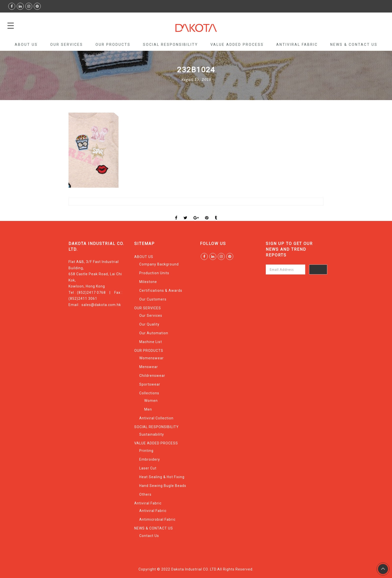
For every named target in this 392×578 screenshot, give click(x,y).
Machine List (151, 342)
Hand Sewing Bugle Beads (163, 486)
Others (145, 494)
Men (148, 409)
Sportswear (150, 384)
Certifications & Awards (161, 291)
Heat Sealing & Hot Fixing (162, 477)
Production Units (154, 273)
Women (151, 401)
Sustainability (152, 434)
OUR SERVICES (67, 45)
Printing (146, 451)
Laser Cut (148, 468)
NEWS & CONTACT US (354, 45)
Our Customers (153, 299)
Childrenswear (152, 376)
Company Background (159, 264)
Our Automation (154, 333)
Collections (149, 393)
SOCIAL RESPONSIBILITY (170, 45)
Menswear (149, 367)
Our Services (151, 316)
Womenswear (151, 358)
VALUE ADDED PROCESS (237, 45)
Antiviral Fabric (297, 45)
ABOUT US (26, 45)
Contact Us (149, 536)
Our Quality (149, 324)
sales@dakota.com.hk (101, 305)
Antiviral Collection (156, 418)
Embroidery (150, 459)
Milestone (148, 282)
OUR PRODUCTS (113, 45)
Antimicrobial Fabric (157, 519)
